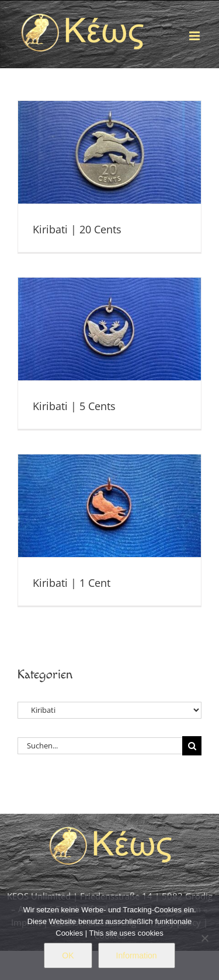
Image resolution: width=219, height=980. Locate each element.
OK (68, 956)
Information (137, 956)
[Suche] (192, 746)
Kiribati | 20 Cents (77, 229)
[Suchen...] (100, 746)
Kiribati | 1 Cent (72, 583)
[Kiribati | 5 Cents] (109, 329)
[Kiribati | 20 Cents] (109, 152)
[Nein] (204, 938)
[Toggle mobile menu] (195, 36)
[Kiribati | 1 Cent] (109, 506)
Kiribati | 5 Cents (74, 406)
